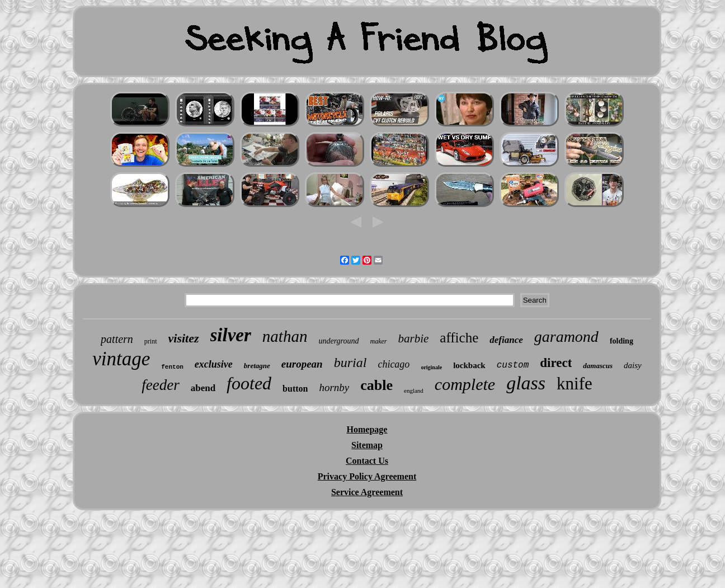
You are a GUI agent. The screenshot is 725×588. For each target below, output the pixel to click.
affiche (459, 338)
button (295, 389)
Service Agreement (367, 492)
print (151, 341)
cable (376, 385)
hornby (334, 387)
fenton (172, 367)
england (414, 391)
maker (379, 341)
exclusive (214, 364)
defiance (506, 340)
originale (431, 367)
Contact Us (367, 461)
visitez (184, 338)
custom (513, 365)
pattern (117, 339)
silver (231, 335)
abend (203, 388)
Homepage (367, 429)
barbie (414, 338)
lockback (469, 365)
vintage (121, 359)
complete (465, 384)
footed (249, 383)
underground (338, 341)
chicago (394, 364)
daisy (633, 365)
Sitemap (367, 445)
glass (526, 383)
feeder (160, 385)
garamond (566, 337)
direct (556, 363)
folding (622, 341)
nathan (285, 336)
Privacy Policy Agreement (367, 476)
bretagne (257, 366)
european (302, 364)
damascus (598, 366)
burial (350, 363)
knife (575, 384)
